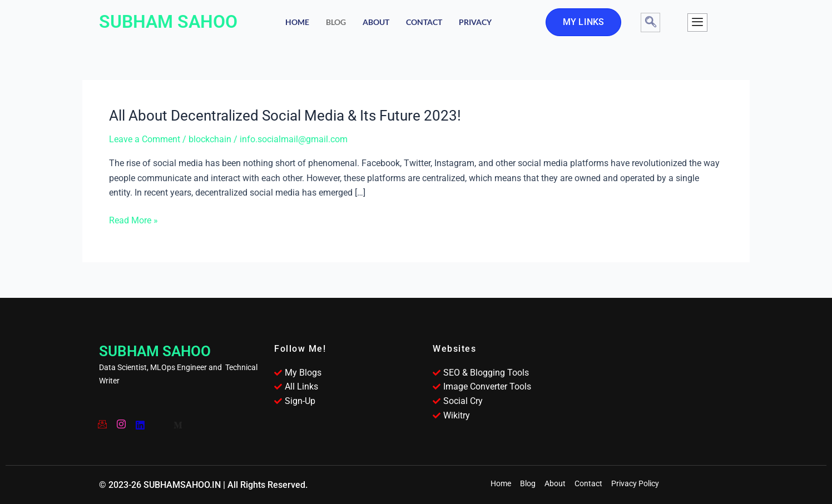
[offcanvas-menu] (697, 23)
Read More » (133, 221)
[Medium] (177, 421)
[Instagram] (121, 421)
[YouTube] (140, 421)
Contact (424, 22)
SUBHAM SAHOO (168, 22)
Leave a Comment (145, 139)
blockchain (210, 139)
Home (297, 22)
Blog (336, 22)
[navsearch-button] (650, 23)
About (376, 22)
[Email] (102, 421)
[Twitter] (159, 421)
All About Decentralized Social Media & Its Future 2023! (285, 116)
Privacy (475, 22)
